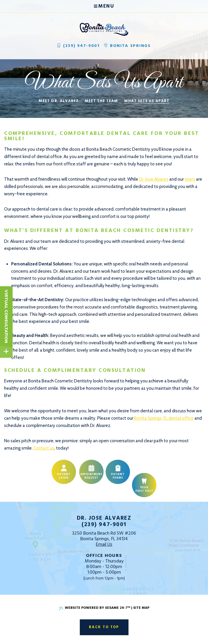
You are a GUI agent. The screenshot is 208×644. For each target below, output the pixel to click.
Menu (104, 6)
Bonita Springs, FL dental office (164, 418)
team (190, 179)
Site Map (141, 608)
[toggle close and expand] (6, 351)
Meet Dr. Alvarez (59, 101)
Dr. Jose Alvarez (154, 179)
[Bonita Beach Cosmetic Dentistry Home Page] (104, 29)
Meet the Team (102, 101)
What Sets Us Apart (147, 101)
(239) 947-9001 (78, 46)
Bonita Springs (127, 46)
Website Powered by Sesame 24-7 (95, 608)
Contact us (44, 448)
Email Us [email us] (104, 545)
